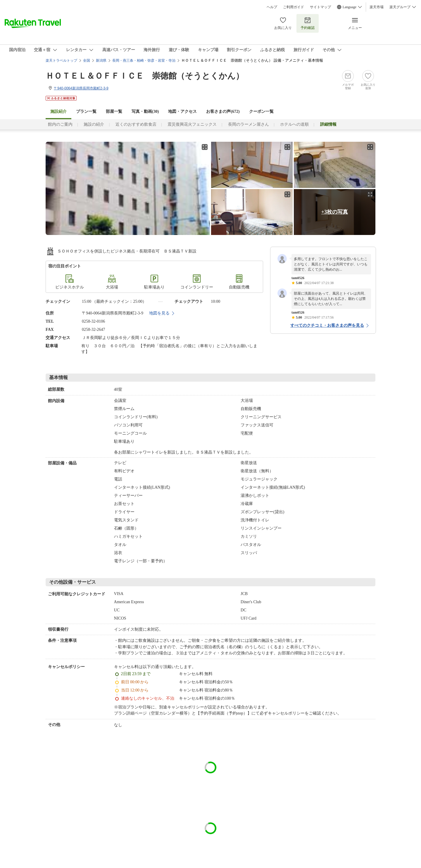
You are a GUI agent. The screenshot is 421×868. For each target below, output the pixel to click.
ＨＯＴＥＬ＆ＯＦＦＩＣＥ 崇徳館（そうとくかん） (145, 76)
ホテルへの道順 (294, 124)
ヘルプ (272, 7)
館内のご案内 (60, 124)
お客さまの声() (223, 111)
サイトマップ (320, 7)
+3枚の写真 (335, 212)
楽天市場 (377, 7)
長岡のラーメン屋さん (249, 124)
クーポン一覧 (261, 111)
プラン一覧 (86, 111)
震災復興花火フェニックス (192, 124)
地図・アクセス (182, 111)
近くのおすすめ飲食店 (136, 124)
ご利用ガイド (294, 7)
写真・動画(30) (145, 111)
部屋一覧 (114, 111)
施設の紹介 (94, 124)
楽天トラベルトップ (61, 60)
